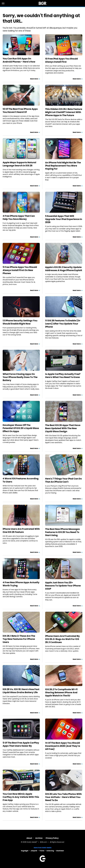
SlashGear (60, 851)
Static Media (32, 842)
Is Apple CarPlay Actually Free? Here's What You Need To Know (63, 376)
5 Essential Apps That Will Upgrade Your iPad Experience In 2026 (64, 219)
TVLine (42, 851)
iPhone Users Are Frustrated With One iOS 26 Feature (21, 530)
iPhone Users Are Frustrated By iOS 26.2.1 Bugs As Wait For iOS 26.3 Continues (62, 639)
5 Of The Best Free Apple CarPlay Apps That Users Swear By (21, 744)
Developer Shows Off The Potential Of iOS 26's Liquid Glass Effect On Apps (21, 428)
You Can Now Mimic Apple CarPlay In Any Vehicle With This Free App (21, 797)
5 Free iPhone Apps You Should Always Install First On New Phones (20, 270)
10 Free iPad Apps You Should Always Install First (61, 60)
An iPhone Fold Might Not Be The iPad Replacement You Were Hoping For (63, 166)
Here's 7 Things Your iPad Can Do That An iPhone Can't (63, 480)
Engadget (25, 851)
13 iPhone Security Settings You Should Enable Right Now (20, 322)
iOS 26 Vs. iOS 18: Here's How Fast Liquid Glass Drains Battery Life (21, 691)
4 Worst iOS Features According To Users (21, 480)
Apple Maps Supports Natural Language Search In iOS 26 (19, 164)
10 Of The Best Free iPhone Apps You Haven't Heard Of (20, 111)
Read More (34, 79)
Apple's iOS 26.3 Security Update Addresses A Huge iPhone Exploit (64, 269)
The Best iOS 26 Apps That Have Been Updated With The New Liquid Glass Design (63, 428)
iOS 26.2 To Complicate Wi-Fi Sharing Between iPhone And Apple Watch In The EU (61, 692)
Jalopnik (34, 851)
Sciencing (50, 851)
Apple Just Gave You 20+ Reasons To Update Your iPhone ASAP (63, 586)
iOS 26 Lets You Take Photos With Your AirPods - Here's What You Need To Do (63, 797)
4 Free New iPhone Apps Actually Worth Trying (21, 584)
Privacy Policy (52, 838)
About (29, 838)
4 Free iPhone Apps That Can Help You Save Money (19, 217)
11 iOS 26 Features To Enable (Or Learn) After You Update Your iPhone (63, 324)
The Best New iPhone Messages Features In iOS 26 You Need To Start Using (62, 532)
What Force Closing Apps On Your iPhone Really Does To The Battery (20, 377)
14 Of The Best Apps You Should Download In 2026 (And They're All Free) (63, 746)
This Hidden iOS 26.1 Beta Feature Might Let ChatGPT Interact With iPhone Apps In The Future (64, 112)
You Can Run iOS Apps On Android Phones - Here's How (19, 60)
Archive (39, 838)
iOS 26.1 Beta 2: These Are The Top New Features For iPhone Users (19, 639)
